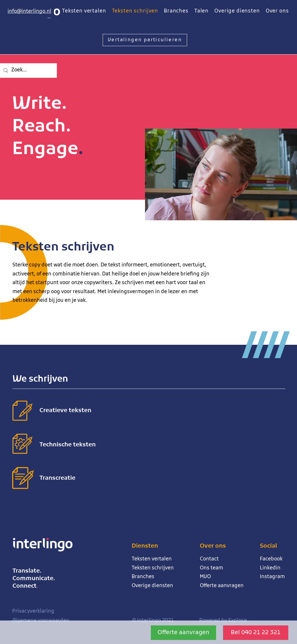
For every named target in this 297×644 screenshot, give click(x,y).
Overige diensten (152, 586)
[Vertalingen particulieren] (145, 40)
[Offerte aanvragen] (183, 633)
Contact (209, 559)
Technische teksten (68, 445)
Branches (143, 577)
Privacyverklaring (33, 611)
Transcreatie (57, 478)
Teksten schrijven (153, 568)
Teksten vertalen (152, 559)
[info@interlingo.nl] (29, 12)
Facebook (271, 559)
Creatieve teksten (65, 411)
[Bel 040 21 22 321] (256, 633)
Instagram (272, 577)
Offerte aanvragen (222, 586)
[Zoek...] (28, 71)
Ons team (211, 568)
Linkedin (270, 568)
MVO (205, 577)
